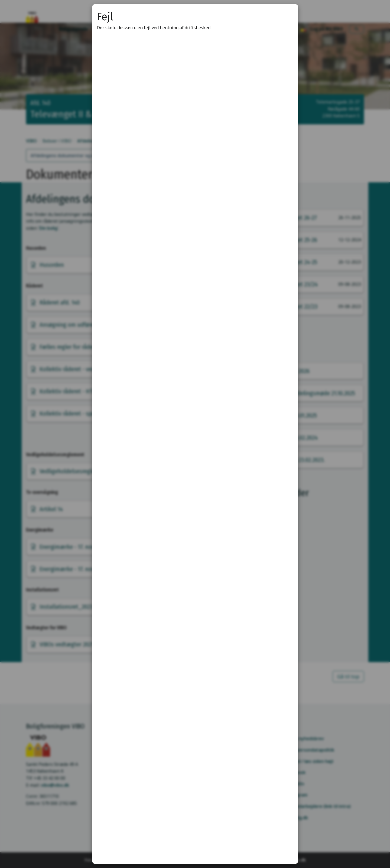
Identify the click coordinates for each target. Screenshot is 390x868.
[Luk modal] (287, 15)
